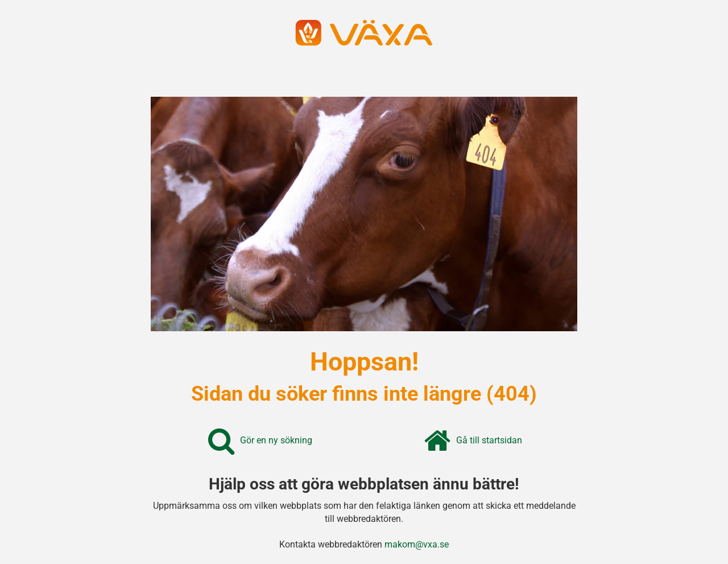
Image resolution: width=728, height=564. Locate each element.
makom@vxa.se (417, 544)
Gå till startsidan (489, 440)
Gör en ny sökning (276, 440)
